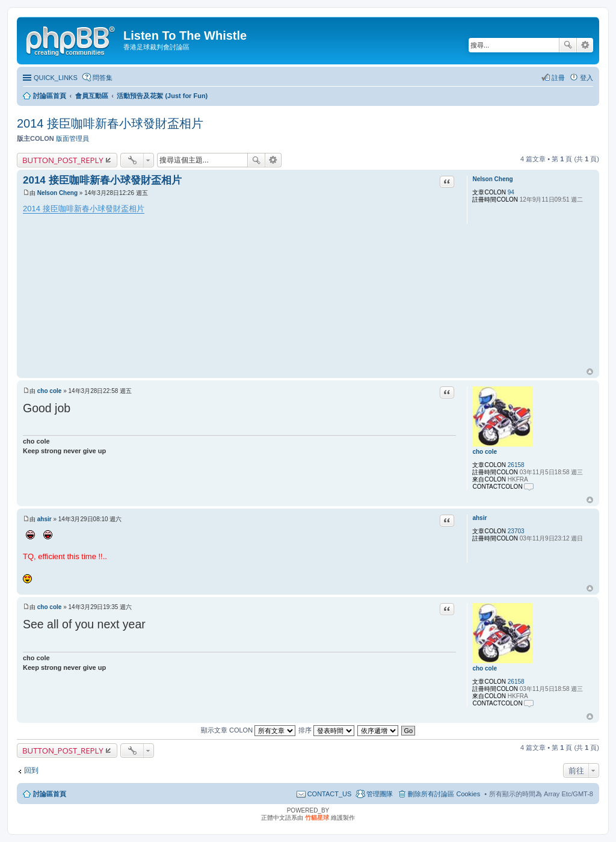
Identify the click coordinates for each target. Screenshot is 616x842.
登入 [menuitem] (587, 78)
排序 (326, 730)
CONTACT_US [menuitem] (330, 794)
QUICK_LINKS (56, 78)
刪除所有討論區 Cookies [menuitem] (444, 794)
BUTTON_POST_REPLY (63, 160)
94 (511, 192)
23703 (516, 531)
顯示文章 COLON (248, 730)
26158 (516, 465)
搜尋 (568, 45)
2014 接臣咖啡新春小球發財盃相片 (110, 123)
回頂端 (590, 372)
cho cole (485, 452)
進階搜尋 (585, 45)
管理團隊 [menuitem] (380, 794)
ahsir (479, 518)
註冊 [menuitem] (558, 78)
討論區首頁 (50, 794)
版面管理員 (72, 138)
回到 (31, 770)
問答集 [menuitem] (103, 78)
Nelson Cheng (492, 179)
